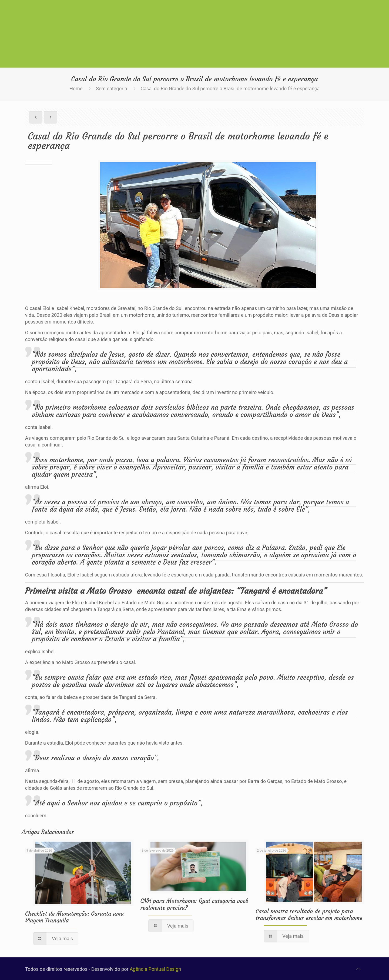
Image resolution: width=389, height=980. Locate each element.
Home (76, 89)
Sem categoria (112, 89)
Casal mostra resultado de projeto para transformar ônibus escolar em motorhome (309, 915)
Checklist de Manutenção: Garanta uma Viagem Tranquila (74, 917)
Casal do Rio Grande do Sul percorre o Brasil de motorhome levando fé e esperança (230, 89)
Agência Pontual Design (155, 969)
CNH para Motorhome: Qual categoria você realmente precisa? (194, 904)
